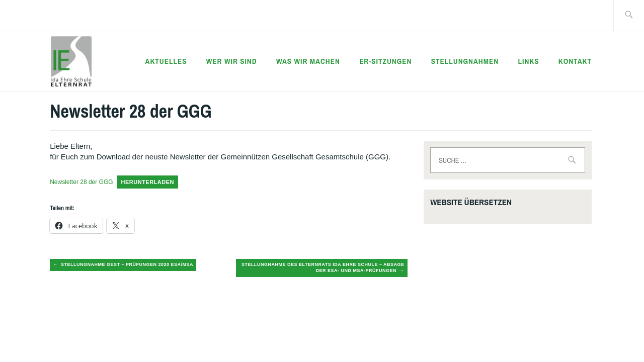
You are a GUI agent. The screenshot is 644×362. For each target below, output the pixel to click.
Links (528, 61)
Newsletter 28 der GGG (81, 182)
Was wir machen (308, 61)
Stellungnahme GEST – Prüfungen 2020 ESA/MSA (127, 264)
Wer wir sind (232, 61)
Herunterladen (148, 182)
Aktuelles (166, 61)
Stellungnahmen (465, 61)
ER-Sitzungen (385, 61)
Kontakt (575, 61)
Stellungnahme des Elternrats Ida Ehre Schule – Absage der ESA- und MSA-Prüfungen (323, 267)
